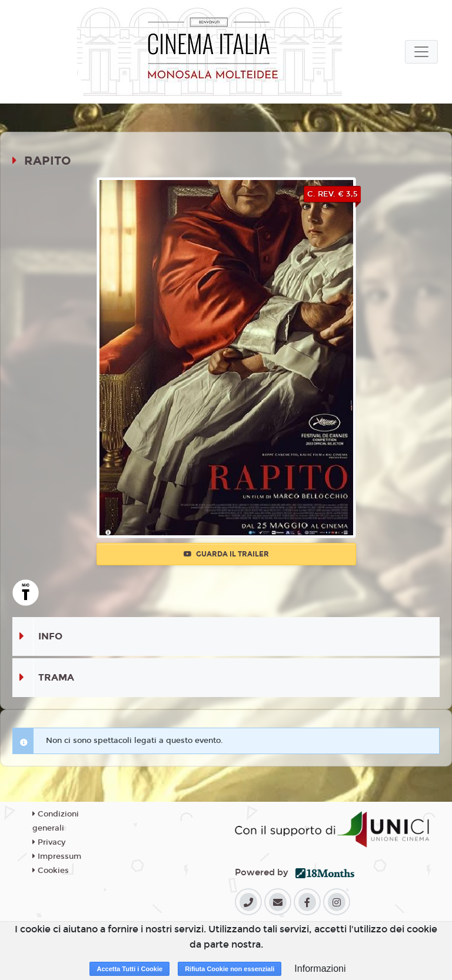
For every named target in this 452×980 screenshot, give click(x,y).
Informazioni (320, 969)
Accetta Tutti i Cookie (129, 969)
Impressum (57, 856)
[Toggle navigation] (421, 52)
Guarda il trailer (226, 554)
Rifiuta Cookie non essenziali (230, 969)
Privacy (49, 842)
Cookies (51, 871)
